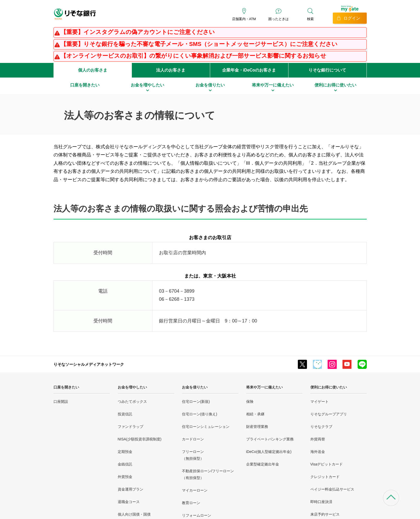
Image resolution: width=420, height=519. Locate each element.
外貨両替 (318, 439)
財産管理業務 (257, 427)
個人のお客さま (93, 70)
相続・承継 (255, 414)
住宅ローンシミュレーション (206, 427)
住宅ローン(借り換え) (200, 414)
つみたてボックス (132, 402)
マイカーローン (195, 490)
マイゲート (320, 402)
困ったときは (279, 19)
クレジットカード (325, 477)
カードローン (193, 439)
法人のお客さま (171, 70)
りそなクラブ (321, 427)
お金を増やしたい (132, 387)
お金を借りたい (195, 387)
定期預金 (125, 452)
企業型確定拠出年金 (263, 464)
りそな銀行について (327, 70)
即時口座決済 (321, 502)
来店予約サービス (325, 514)
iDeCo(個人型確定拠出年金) (269, 452)
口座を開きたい (66, 387)
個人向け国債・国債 (134, 514)
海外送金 (318, 452)
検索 (310, 19)
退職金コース (129, 502)
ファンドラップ (131, 427)
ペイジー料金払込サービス (332, 489)
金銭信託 (125, 464)
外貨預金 (125, 477)
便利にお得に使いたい (329, 387)
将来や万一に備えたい (264, 387)
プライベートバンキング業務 (270, 439)
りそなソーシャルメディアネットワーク (89, 364)
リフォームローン (197, 515)
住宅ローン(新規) (196, 402)
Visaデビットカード (327, 464)
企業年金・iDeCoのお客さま (249, 70)
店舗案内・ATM (244, 19)
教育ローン (191, 503)
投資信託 (125, 414)
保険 (250, 402)
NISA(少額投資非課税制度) (140, 439)
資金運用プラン (131, 489)
